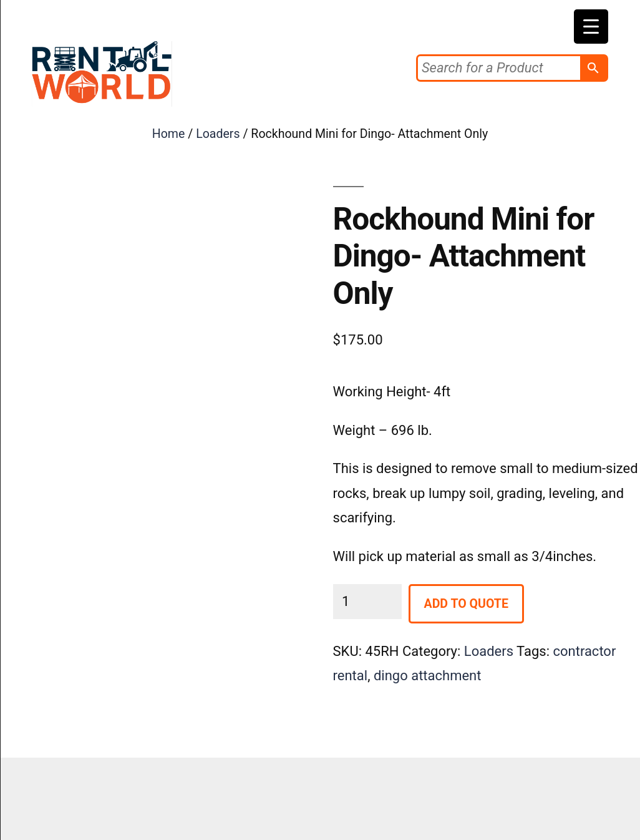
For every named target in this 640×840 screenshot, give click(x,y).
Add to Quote (466, 604)
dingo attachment (428, 676)
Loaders (218, 134)
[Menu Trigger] (591, 27)
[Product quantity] (367, 601)
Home (169, 134)
